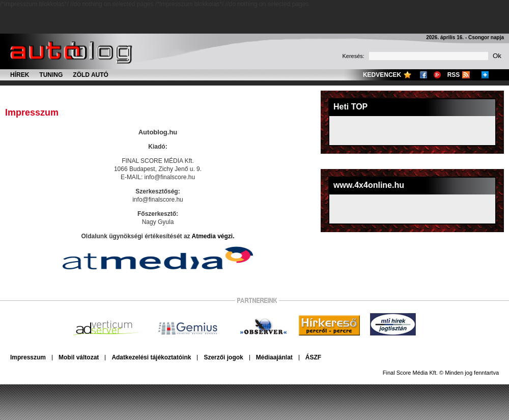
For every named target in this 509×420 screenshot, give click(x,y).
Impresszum (28, 357)
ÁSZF (313, 357)
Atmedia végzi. (213, 236)
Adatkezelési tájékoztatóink (151, 357)
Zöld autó (91, 75)
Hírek (20, 75)
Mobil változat (79, 357)
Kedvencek (382, 75)
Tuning (51, 75)
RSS (454, 75)
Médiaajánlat (274, 357)
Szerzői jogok (223, 357)
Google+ (437, 75)
